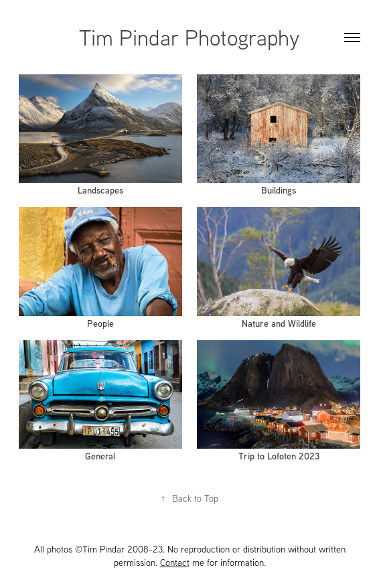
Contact (175, 563)
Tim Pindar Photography (189, 37)
